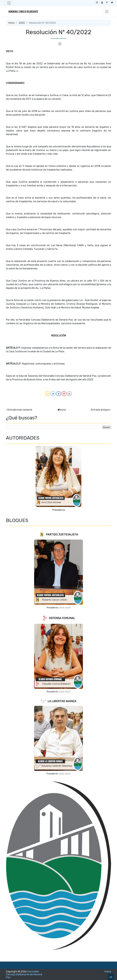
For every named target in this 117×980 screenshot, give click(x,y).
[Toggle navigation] (9, 3)
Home (108, 972)
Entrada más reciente (20, 410)
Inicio (11, 23)
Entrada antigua (100, 410)
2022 (22, 23)
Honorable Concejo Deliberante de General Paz (24, 974)
